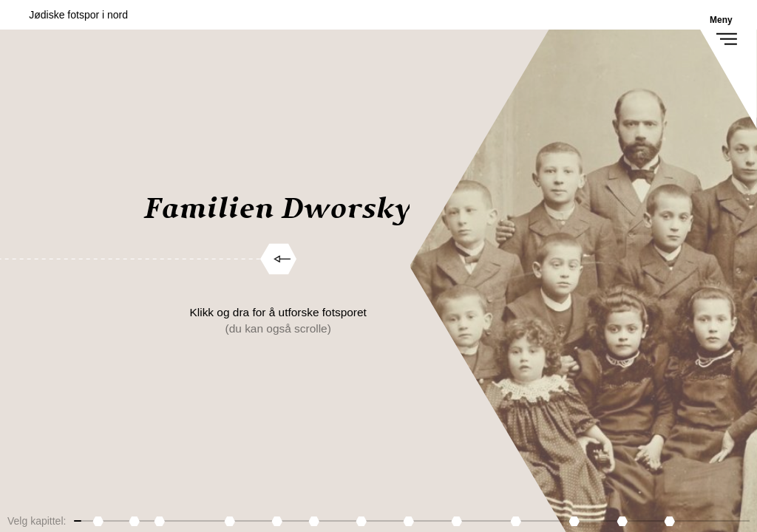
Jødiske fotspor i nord (78, 15)
